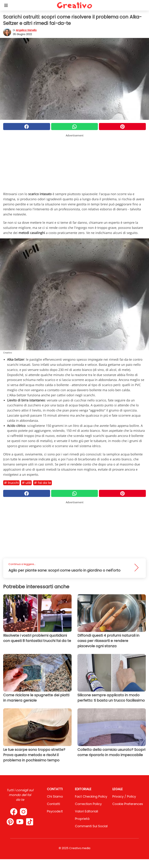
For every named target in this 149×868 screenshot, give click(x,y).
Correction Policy (88, 804)
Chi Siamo (55, 796)
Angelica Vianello (26, 30)
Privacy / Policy (124, 796)
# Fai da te (42, 483)
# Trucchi (11, 483)
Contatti (53, 804)
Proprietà (82, 819)
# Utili (26, 483)
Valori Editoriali (86, 811)
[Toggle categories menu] (6, 5)
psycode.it (55, 811)
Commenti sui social (91, 826)
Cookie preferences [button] (128, 804)
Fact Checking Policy (91, 796)
